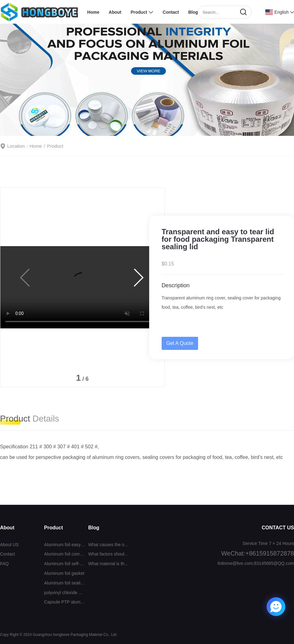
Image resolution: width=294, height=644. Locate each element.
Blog (193, 12)
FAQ (4, 564)
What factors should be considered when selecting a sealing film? (109, 554)
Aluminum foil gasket (64, 573)
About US (9, 545)
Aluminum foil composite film (65, 554)
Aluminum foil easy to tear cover (65, 545)
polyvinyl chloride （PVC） (65, 593)
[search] (243, 12)
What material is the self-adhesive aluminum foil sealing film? (109, 564)
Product (139, 12)
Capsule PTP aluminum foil (65, 602)
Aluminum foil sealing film (65, 583)
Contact (171, 12)
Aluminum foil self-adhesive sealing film (65, 564)
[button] (139, 278)
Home (93, 12)
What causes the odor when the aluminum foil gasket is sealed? (109, 545)
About (115, 12)
